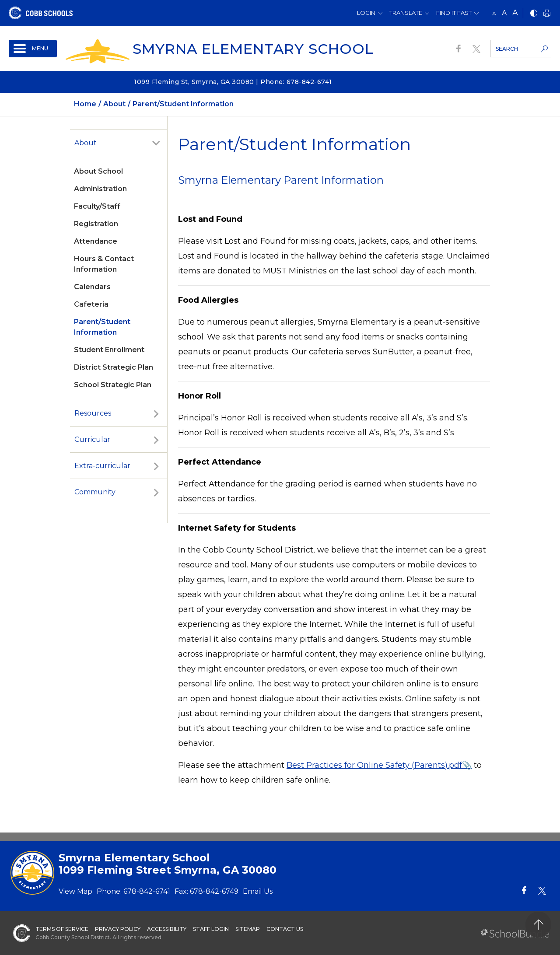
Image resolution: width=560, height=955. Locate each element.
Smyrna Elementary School (253, 49)
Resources (93, 413)
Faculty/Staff (97, 206)
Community (95, 492)
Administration (100, 189)
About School (98, 171)
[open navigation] (33, 49)
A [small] (494, 13)
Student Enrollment (109, 350)
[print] (547, 14)
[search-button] (544, 50)
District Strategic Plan (114, 367)
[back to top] (538, 925)
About (86, 143)
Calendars (92, 287)
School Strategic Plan (113, 385)
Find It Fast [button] (454, 13)
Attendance (96, 241)
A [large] (515, 13)
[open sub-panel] (156, 143)
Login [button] (366, 13)
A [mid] (504, 13)
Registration (96, 224)
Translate (406, 13)
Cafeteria (91, 304)
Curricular (92, 439)
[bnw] (534, 14)
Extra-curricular (102, 466)
